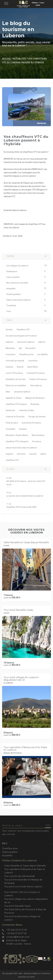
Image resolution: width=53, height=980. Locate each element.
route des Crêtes (26, 410)
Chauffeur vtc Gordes (16, 379)
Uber (8, 392)
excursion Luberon (26, 342)
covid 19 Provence (14, 373)
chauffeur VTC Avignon (16, 404)
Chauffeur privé (26, 354)
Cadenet (23, 429)
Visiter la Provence (38, 379)
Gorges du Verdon (37, 417)
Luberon (9, 342)
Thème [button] (10, 256)
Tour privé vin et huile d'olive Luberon (23, 887)
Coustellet (10, 429)
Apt (20, 348)
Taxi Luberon (36, 385)
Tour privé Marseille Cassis (18, 610)
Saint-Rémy (33, 367)
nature (43, 454)
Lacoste (33, 454)
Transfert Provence (36, 373)
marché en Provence (31, 423)
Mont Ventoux (38, 435)
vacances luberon (22, 392)
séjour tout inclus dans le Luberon (21, 448)
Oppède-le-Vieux (13, 398)
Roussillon (30, 348)
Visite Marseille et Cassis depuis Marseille (26, 542)
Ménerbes (10, 348)
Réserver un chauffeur (16, 385)
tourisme (21, 454)
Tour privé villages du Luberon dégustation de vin (21, 679)
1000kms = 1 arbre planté (38, 4)
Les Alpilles (42, 354)
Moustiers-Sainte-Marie (17, 435)
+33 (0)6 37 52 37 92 (17, 933)
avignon (9, 454)
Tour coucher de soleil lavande (20, 876)
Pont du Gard (12, 423)
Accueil (7, 59)
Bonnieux (35, 404)
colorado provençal (15, 361)
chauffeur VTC (12, 460)
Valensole (10, 410)
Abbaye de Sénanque (35, 398)
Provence (37, 441)
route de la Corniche (15, 417)
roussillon (33, 361)
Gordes (9, 330)
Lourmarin (11, 354)
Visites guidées (10, 852)
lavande (9, 367)
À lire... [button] (11, 469)
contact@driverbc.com (18, 937)
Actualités (20, 59)
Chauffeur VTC (23, 330)
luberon (42, 342)
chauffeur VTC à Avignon (17, 441)
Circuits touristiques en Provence (21, 336)
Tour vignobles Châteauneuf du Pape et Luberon (25, 749)
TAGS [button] (9, 320)
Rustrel (20, 367)
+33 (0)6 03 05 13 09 (17, 930)
